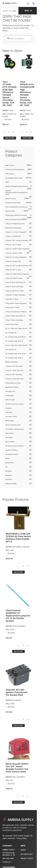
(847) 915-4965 (8, 823)
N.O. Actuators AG (11, 338)
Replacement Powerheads (13, 216)
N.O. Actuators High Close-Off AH (16, 342)
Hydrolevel (9, 468)
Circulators (9, 396)
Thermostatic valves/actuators (15, 417)
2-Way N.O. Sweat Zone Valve (14, 367)
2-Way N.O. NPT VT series (13, 258)
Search (17, 12)
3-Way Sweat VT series (12, 296)
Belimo (7, 447)
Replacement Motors (12, 350)
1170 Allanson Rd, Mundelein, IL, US (9, 818)
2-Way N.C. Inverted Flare (13, 225)
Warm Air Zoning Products (13, 208)
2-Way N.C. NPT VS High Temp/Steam (17, 229)
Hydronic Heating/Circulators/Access (17, 177)
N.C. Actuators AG (11, 321)
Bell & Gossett (10, 451)
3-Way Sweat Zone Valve (13, 371)
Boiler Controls (10, 156)
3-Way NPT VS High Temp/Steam (15, 283)
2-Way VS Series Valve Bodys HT (15, 271)
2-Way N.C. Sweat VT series (14, 241)
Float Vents (9, 401)
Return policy (29, 819)
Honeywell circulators (12, 443)
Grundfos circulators (12, 438)
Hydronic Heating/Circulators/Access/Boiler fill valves (19, 182)
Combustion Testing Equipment (15, 160)
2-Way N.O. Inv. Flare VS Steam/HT (16, 246)
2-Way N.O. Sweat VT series (14, 266)
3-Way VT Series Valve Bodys (14, 308)
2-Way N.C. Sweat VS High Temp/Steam (17, 237)
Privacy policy (29, 823)
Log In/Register (32, 3)
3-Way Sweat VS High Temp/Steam (16, 292)
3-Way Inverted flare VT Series (15, 279)
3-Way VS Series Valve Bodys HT (15, 304)
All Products (8, 861)
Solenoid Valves (10, 199)
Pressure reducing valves (13, 413)
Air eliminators (10, 384)
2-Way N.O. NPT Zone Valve (14, 363)
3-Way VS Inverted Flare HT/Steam (16, 300)
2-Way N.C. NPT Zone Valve (14, 355)
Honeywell (9, 459)
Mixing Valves (10, 409)
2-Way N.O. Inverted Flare (13, 250)
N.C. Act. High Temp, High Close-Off (16, 317)
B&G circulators (10, 430)
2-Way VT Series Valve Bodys (14, 275)
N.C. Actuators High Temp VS (14, 329)
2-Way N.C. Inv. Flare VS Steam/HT (16, 220)
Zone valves (9, 426)
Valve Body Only (10, 380)
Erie (7, 455)
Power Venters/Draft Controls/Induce (17, 195)
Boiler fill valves (10, 388)
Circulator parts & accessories (14, 392)
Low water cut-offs (11, 405)
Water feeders (10, 422)
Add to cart (11, 133)
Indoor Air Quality (11, 187)
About (25, 814)
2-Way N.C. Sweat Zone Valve (14, 359)
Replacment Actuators (12, 376)
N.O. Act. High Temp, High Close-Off (16, 334)
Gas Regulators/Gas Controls (14, 169)
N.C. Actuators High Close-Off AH (16, 325)
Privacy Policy (17, 803)
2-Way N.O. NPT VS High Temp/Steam (17, 254)
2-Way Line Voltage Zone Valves (15, 212)
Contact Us (7, 826)
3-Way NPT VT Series (12, 287)
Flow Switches (10, 165)
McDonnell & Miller (11, 472)
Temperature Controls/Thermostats (16, 204)
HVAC (7, 173)
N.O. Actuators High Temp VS (14, 346)
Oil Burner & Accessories (13, 191)
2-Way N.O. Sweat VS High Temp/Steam (17, 262)
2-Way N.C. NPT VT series (13, 233)
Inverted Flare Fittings (12, 313)
